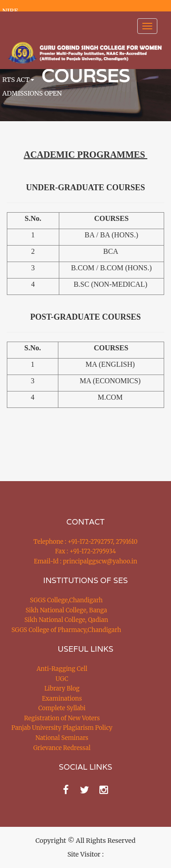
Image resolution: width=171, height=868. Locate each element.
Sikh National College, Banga (66, 610)
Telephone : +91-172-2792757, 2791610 (85, 542)
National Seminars (62, 738)
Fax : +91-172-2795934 (85, 551)
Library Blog (62, 689)
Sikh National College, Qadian (67, 620)
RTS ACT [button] (18, 80)
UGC (62, 679)
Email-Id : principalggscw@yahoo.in (85, 561)
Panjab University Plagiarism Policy (62, 728)
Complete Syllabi (62, 708)
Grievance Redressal (62, 748)
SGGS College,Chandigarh (66, 600)
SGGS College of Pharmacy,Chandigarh (66, 630)
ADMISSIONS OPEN (32, 93)
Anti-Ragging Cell (62, 669)
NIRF (10, 11)
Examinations (62, 699)
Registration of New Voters (62, 718)
